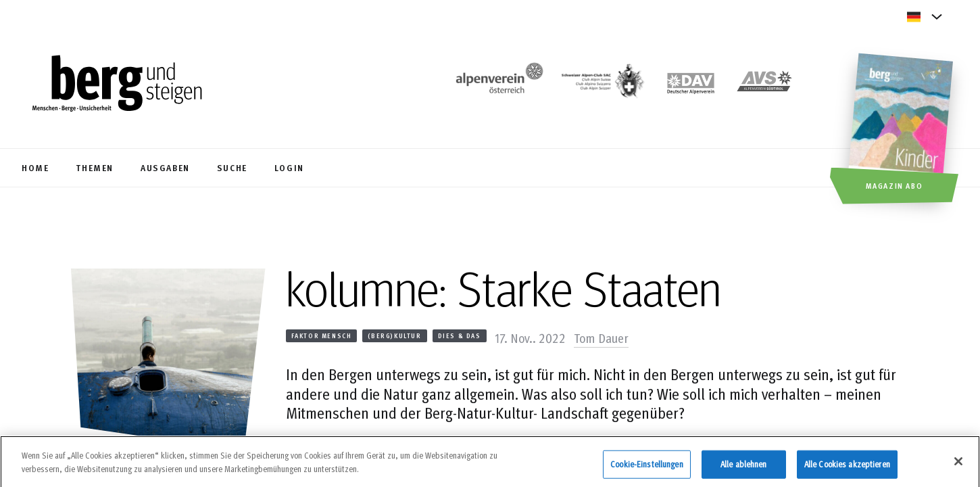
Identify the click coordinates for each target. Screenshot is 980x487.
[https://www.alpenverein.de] (691, 85)
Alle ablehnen (744, 467)
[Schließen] (958, 465)
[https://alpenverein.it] (764, 85)
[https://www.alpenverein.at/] (497, 85)
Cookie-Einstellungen (647, 467)
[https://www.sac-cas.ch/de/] (602, 85)
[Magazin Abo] (903, 131)
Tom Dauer (601, 338)
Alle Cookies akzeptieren (847, 467)
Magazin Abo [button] (895, 185)
